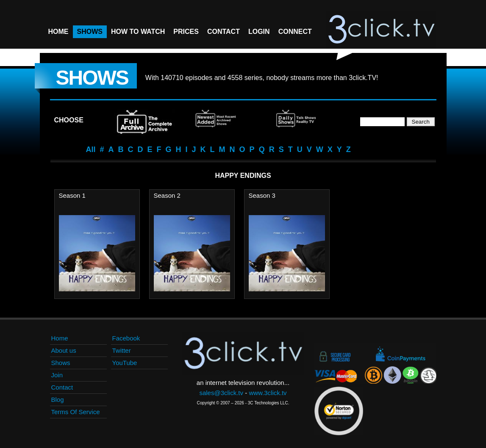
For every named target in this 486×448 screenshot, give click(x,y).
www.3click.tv (268, 393)
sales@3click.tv (221, 393)
